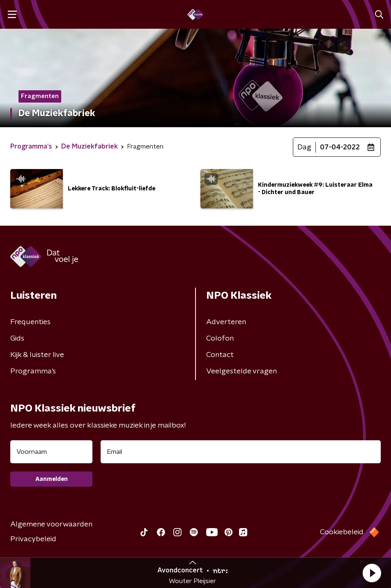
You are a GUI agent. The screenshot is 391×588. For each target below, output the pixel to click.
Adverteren (226, 322)
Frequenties (30, 322)
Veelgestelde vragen (241, 371)
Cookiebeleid (342, 532)
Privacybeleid (33, 539)
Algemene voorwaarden (51, 524)
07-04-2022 (340, 147)
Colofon (220, 339)
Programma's (33, 371)
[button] (372, 573)
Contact (220, 355)
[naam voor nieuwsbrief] (51, 452)
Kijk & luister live (37, 355)
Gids (17, 339)
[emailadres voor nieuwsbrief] (241, 452)
